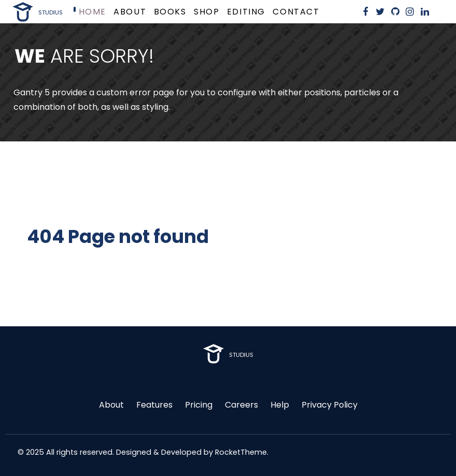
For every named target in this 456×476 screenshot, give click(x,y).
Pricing (199, 405)
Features (154, 405)
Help (280, 405)
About (111, 405)
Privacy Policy (330, 405)
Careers (241, 405)
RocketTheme (241, 452)
